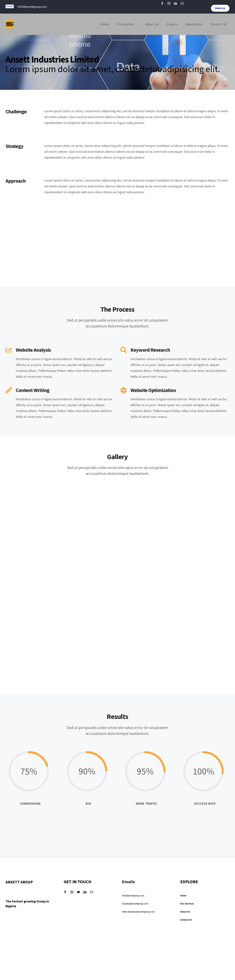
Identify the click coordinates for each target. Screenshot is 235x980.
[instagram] (169, 3)
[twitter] (78, 892)
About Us (185, 912)
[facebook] (162, 3)
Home (183, 896)
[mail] (182, 3)
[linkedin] (176, 3)
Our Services (187, 904)
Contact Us (186, 920)
